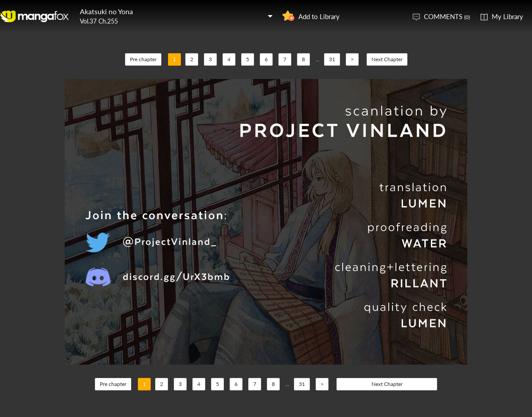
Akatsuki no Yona (106, 11)
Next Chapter (387, 59)
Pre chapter (143, 59)
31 (332, 59)
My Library (507, 16)
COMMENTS (447, 16)
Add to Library (319, 16)
